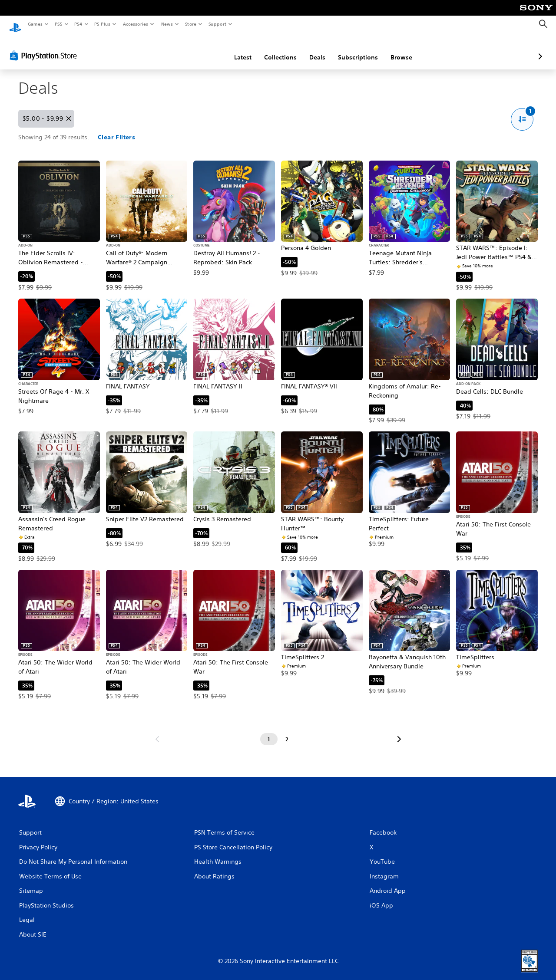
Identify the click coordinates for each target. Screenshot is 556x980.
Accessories (135, 24)
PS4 (78, 24)
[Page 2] (287, 731)
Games (35, 24)
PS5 (58, 24)
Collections (234, 49)
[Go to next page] (399, 731)
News (167, 24)
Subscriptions (312, 49)
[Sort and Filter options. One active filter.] (522, 111)
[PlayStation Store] (45, 47)
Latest (197, 49)
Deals (271, 49)
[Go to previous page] (157, 731)
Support (217, 24)
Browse (355, 49)
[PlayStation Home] (15, 24)
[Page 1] (269, 731)
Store (190, 24)
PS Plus (103, 24)
